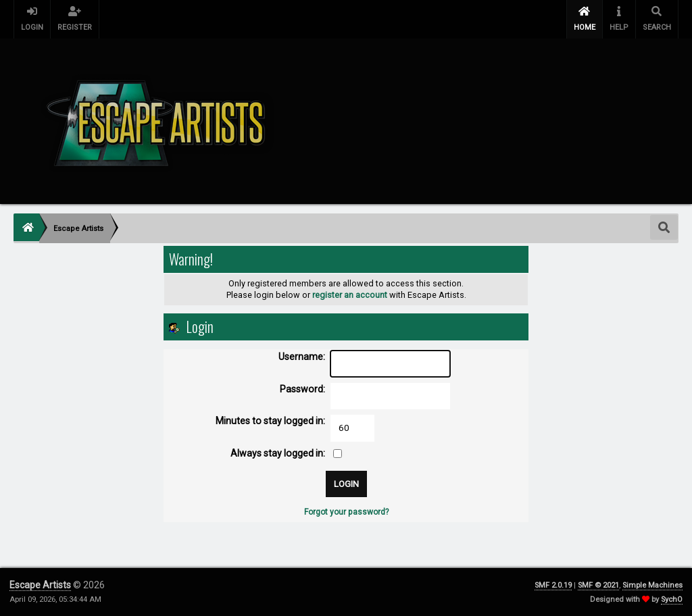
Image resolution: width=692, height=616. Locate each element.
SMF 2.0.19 (553, 585)
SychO (672, 599)
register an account (350, 295)
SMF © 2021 (598, 585)
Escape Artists (40, 585)
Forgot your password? (346, 512)
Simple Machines (652, 585)
